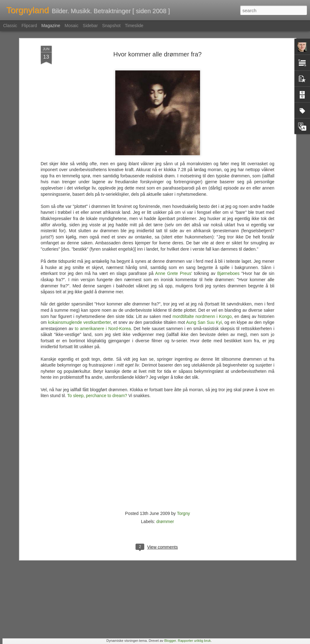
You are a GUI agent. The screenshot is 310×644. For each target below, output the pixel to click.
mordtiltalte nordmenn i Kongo (202, 247)
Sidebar (90, 26)
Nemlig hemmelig (116, 566)
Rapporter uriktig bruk (194, 641)
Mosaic (71, 26)
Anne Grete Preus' (174, 204)
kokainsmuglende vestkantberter (79, 253)
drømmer (165, 453)
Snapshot (111, 26)
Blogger (170, 641)
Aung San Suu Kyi (204, 253)
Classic (10, 26)
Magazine (51, 26)
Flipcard (29, 26)
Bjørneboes (228, 204)
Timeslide (134, 26)
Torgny (184, 445)
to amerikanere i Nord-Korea (103, 259)
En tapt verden (112, 495)
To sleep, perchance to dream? (97, 327)
